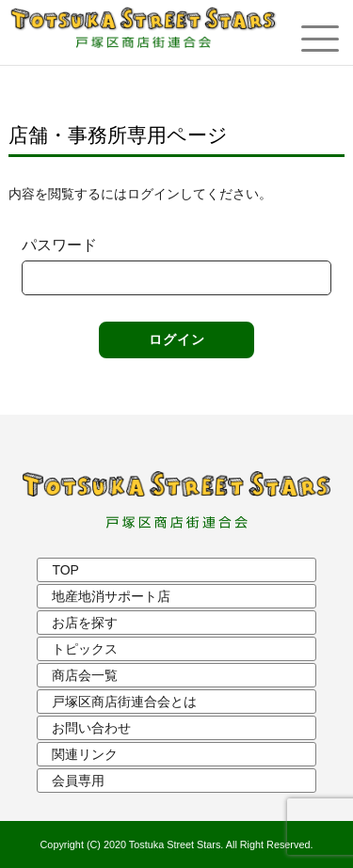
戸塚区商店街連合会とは (124, 702)
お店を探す (85, 623)
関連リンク (85, 754)
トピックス (85, 649)
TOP (65, 570)
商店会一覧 (85, 675)
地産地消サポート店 (111, 596)
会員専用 (78, 781)
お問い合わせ (91, 728)
